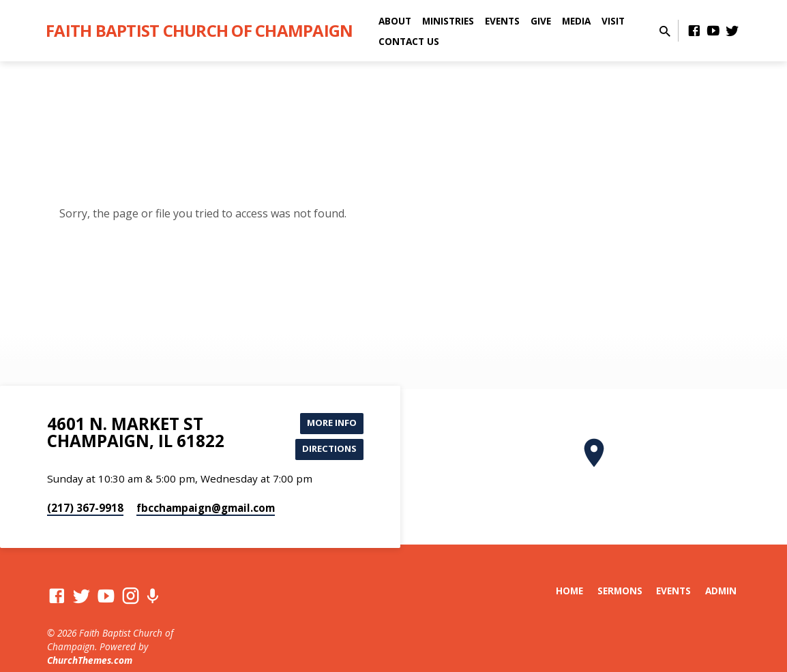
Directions (328, 451)
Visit (613, 21)
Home (569, 593)
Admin (721, 593)
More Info (329, 424)
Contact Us (409, 41)
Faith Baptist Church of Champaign (199, 30)
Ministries (448, 21)
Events (502, 21)
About (395, 21)
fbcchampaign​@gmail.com (206, 510)
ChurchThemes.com (90, 663)
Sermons (620, 593)
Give (541, 21)
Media (576, 21)
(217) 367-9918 (85, 510)
